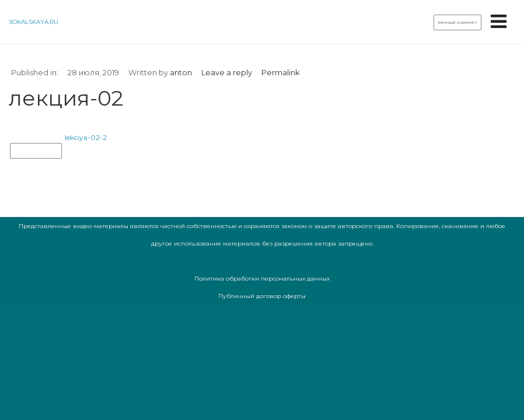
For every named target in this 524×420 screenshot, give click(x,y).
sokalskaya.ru (34, 22)
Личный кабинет (457, 23)
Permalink (281, 72)
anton (181, 72)
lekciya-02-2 (86, 137)
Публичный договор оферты (262, 296)
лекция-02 (36, 151)
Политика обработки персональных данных (262, 279)
